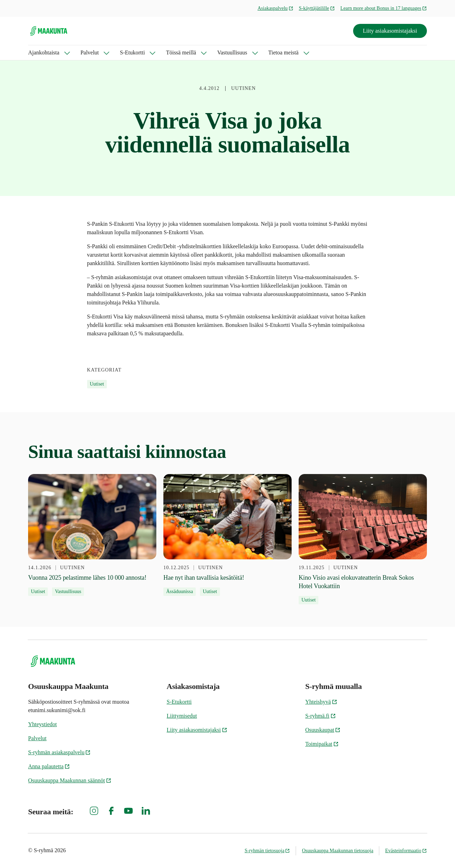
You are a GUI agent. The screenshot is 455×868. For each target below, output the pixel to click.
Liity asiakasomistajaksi (390, 31)
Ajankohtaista (44, 52)
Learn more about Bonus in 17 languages (384, 8)
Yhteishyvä (321, 702)
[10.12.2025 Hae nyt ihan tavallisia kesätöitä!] (227, 535)
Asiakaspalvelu (275, 8)
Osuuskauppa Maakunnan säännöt (70, 780)
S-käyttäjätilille (317, 8)
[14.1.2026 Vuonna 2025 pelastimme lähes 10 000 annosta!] (92, 535)
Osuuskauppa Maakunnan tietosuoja (337, 851)
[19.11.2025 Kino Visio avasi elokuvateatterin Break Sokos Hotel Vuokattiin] (363, 539)
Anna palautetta (49, 766)
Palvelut (90, 52)
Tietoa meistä (284, 52)
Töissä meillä (181, 52)
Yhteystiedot (43, 724)
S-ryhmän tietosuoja (267, 851)
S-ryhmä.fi (321, 716)
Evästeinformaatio (406, 851)
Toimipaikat (322, 744)
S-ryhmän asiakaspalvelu (59, 752)
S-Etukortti (132, 52)
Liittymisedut (182, 716)
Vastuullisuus (232, 52)
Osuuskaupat (323, 730)
